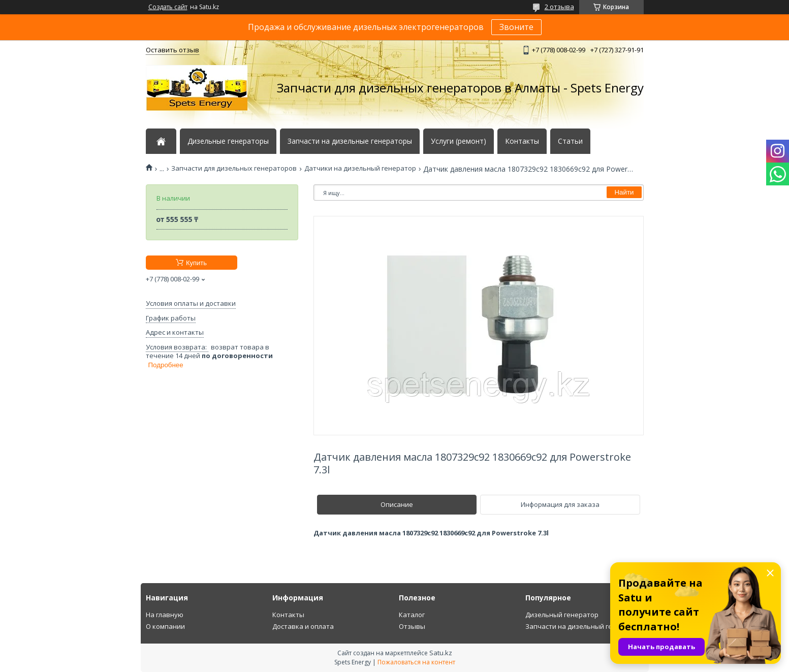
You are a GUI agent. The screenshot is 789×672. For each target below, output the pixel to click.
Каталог (412, 615)
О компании (165, 626)
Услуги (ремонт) (459, 141)
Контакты (522, 141)
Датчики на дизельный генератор (360, 168)
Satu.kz (441, 653)
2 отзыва (559, 7)
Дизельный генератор (562, 615)
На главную (165, 615)
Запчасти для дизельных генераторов (234, 168)
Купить (196, 263)
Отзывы (412, 626)
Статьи (570, 141)
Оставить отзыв (172, 50)
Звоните (516, 27)
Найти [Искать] (624, 192)
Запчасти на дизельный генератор (583, 626)
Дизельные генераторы (228, 141)
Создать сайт (168, 7)
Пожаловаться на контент (416, 662)
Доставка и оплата (303, 626)
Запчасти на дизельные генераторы (350, 141)
